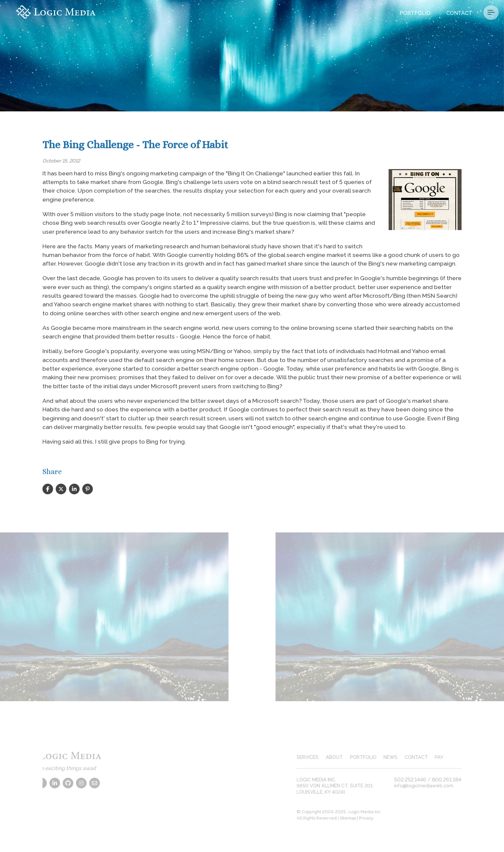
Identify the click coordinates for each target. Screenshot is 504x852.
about (341, 757)
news (397, 757)
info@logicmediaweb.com (431, 786)
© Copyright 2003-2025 (328, 812)
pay (446, 757)
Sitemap (355, 818)
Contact (459, 13)
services (314, 757)
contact (423, 757)
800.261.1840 (455, 780)
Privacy (373, 818)
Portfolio (415, 13)
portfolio (370, 757)
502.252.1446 (417, 780)
